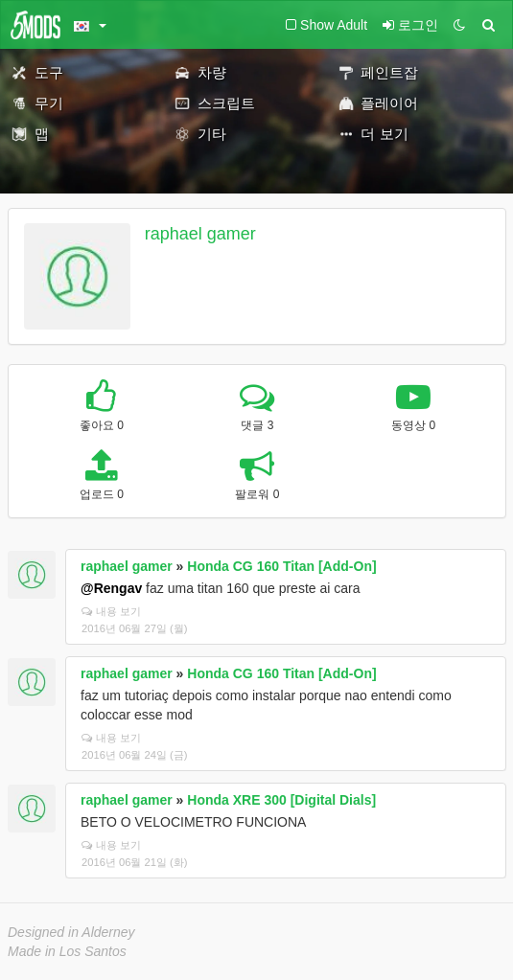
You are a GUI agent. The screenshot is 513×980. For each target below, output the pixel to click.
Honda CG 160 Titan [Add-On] (281, 566)
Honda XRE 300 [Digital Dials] (281, 800)
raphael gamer (200, 234)
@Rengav (111, 588)
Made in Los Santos (67, 951)
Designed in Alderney (71, 932)
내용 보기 (111, 611)
